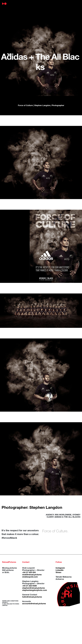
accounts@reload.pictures (34, 604)
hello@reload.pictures (32, 597)
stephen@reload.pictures (34, 588)
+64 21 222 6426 (29, 586)
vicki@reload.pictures (32, 575)
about (20, 4)
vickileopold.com (30, 577)
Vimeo (58, 573)
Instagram (60, 568)
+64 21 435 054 (29, 573)
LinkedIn (60, 570)
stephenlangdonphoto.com (35, 590)
